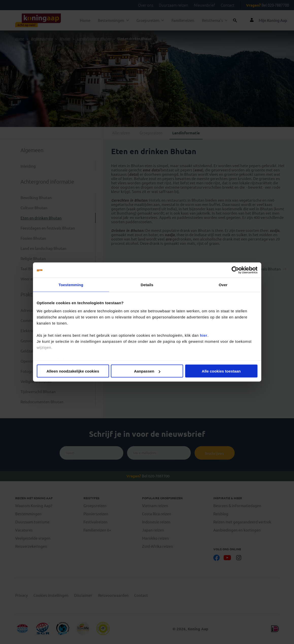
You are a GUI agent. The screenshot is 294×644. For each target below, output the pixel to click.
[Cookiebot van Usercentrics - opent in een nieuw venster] (235, 270)
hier (204, 335)
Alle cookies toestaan (221, 371)
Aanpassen (147, 371)
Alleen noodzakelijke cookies (73, 371)
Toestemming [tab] (71, 285)
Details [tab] (147, 285)
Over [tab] (223, 285)
